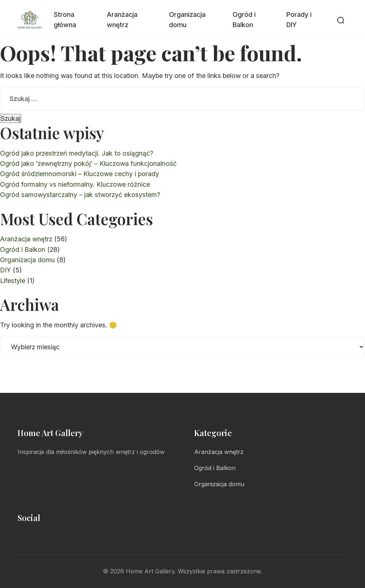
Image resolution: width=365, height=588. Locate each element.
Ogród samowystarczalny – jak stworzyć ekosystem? (80, 195)
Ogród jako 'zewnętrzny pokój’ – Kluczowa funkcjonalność (88, 163)
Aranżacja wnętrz (122, 20)
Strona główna (65, 20)
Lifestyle (13, 281)
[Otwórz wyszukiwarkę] (340, 20)
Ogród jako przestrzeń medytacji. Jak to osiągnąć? (77, 153)
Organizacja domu (187, 20)
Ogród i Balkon (244, 20)
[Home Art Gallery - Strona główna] (30, 20)
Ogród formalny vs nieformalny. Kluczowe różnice (75, 184)
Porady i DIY (299, 20)
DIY (5, 270)
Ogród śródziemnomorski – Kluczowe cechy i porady (80, 174)
